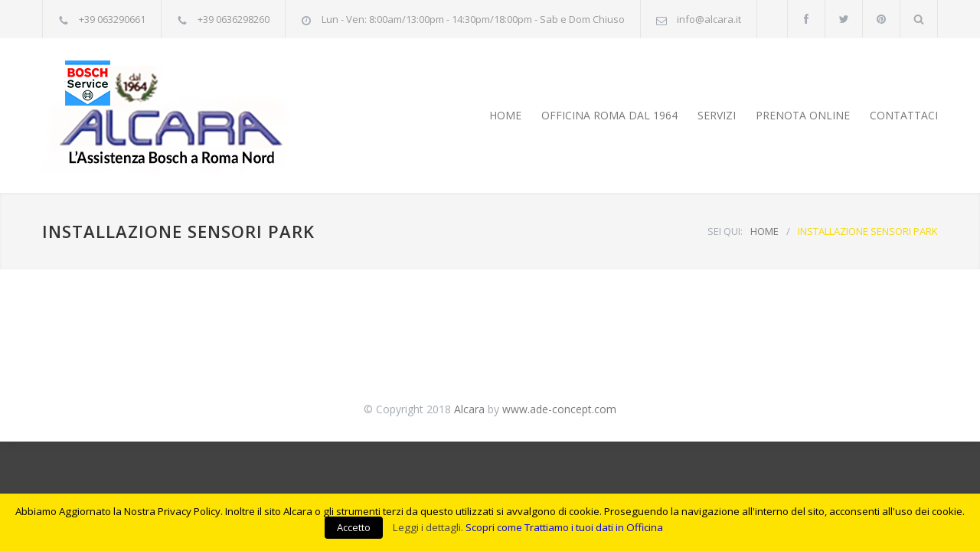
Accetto (354, 527)
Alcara (469, 409)
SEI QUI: (725, 231)
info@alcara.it (709, 19)
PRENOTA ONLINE (803, 115)
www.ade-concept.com (559, 409)
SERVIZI (717, 115)
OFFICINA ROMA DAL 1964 (609, 115)
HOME (505, 115)
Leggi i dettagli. (428, 527)
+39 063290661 (112, 19)
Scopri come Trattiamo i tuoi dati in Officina (564, 527)
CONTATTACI (904, 115)
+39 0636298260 (234, 19)
